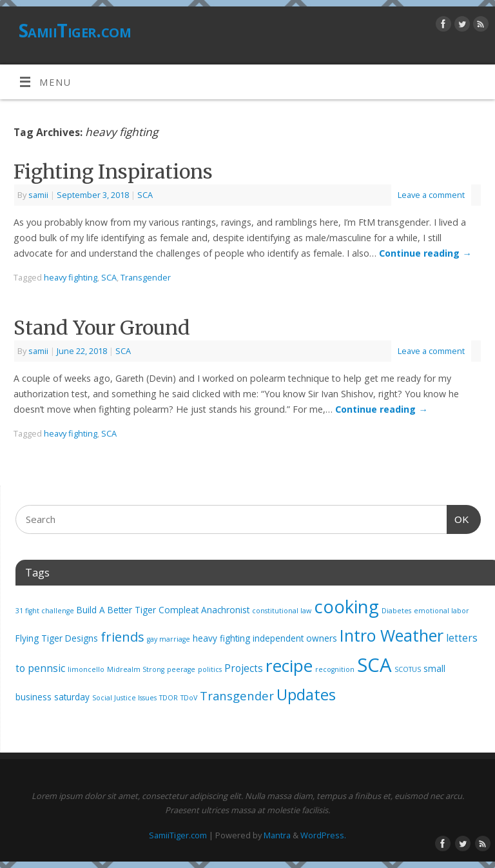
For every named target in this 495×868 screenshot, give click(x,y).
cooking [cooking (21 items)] (346, 607)
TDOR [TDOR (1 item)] (169, 698)
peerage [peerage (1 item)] (181, 669)
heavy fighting (71, 277)
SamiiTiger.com (75, 31)
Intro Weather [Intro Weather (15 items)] (392, 635)
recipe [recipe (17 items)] (289, 666)
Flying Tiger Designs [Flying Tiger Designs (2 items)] (57, 638)
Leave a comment (431, 195)
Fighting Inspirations (113, 172)
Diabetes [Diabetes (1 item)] (396, 611)
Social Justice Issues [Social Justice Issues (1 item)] (124, 698)
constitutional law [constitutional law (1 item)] (282, 611)
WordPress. (323, 835)
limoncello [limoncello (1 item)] (86, 669)
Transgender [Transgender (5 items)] (237, 695)
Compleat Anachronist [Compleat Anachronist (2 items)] (204, 610)
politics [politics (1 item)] (210, 669)
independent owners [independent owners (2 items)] (295, 638)
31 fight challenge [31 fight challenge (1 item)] (45, 611)
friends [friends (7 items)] (122, 636)
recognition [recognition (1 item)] (335, 669)
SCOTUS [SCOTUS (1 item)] (408, 669)
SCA (145, 195)
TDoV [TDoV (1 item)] (189, 698)
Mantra (277, 835)
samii (38, 195)
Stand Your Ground (102, 328)
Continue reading (425, 253)
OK (458, 518)
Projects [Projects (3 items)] (244, 668)
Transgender (146, 277)
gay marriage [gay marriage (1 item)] (169, 639)
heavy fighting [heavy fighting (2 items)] (221, 638)
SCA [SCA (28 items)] (374, 665)
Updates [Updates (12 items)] (306, 695)
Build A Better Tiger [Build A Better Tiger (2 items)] (116, 610)
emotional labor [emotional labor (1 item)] (442, 611)
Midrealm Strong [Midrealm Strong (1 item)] (136, 669)
